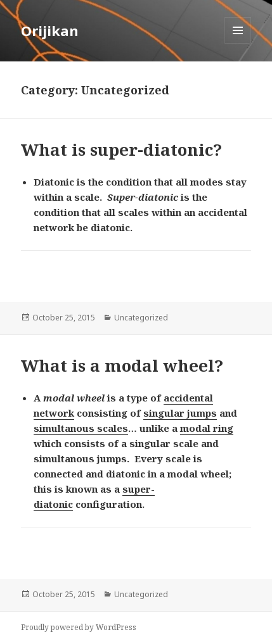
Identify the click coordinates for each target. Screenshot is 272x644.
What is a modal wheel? (122, 365)
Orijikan (50, 30)
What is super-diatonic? (121, 149)
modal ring (207, 428)
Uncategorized (141, 318)
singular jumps (180, 413)
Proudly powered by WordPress (79, 627)
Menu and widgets (238, 43)
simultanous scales (81, 428)
